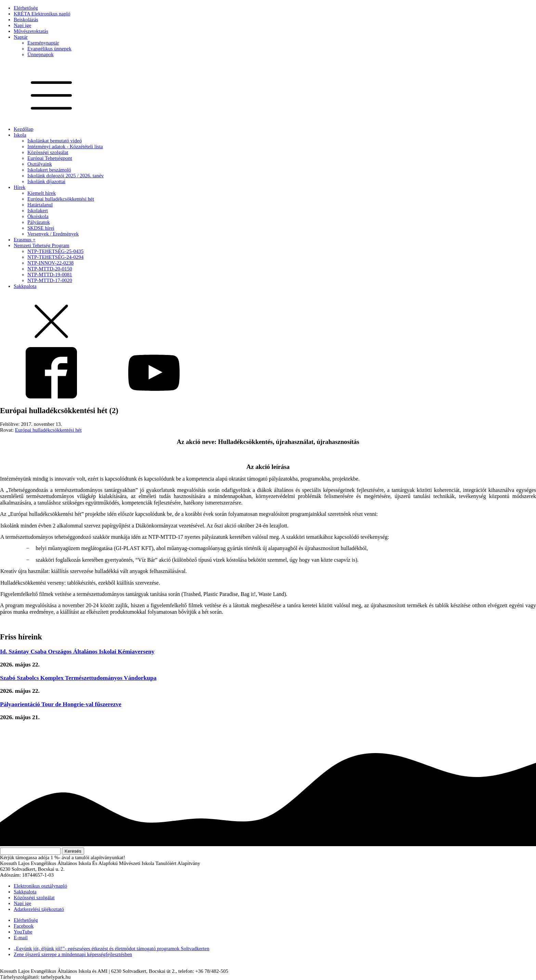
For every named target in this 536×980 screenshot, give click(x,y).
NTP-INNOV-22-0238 (50, 263)
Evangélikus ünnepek (49, 49)
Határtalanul (40, 205)
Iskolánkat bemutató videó (55, 141)
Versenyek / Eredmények (53, 234)
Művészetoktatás (31, 31)
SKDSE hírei (41, 228)
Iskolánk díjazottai (46, 181)
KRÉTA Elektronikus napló (42, 14)
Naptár (21, 37)
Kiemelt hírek (42, 193)
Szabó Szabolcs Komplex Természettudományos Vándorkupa (78, 678)
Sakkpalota (25, 286)
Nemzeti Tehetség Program (42, 245)
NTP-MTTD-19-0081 (50, 275)
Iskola (20, 135)
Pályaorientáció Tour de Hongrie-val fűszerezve (61, 704)
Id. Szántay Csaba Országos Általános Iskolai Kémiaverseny (77, 651)
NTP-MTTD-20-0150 (50, 269)
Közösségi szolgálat (48, 152)
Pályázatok (39, 222)
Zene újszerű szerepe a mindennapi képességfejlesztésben (73, 954)
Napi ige (22, 25)
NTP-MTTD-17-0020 (50, 280)
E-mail (21, 938)
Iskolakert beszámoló (49, 170)
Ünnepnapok (41, 54)
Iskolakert (38, 211)
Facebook (24, 926)
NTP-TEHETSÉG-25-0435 (55, 251)
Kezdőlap (23, 129)
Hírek (19, 187)
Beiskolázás (26, 20)
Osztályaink (40, 164)
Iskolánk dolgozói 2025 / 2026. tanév (66, 176)
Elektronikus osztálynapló (40, 886)
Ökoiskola (38, 216)
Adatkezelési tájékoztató (39, 909)
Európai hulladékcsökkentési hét (61, 199)
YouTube (23, 932)
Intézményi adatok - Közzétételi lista (65, 147)
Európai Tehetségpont (50, 158)
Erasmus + (25, 240)
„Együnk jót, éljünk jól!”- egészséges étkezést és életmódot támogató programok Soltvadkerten (112, 949)
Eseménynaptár (43, 43)
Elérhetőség (26, 8)
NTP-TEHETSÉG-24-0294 (55, 257)
